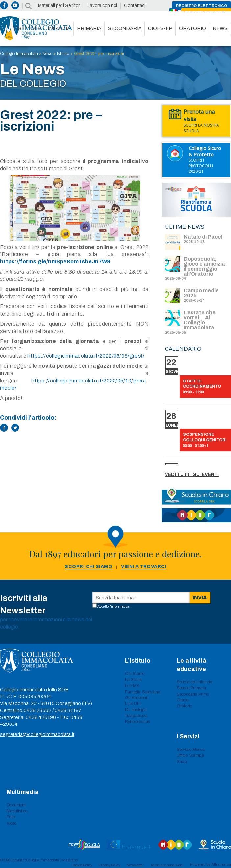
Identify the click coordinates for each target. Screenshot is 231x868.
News (220, 28)
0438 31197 (68, 710)
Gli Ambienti (137, 698)
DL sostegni (136, 710)
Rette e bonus (138, 722)
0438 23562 (38, 710)
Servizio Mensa (191, 750)
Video (12, 823)
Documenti (17, 805)
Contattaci (135, 5)
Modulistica (17, 811)
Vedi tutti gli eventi (192, 474)
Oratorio (192, 28)
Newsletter (135, 865)
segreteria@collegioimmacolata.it (37, 734)
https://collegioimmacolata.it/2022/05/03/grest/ (86, 356)
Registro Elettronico (202, 6)
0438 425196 (41, 717)
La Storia (133, 680)
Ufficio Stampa (190, 755)
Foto (11, 817)
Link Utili (133, 704)
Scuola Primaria (191, 688)
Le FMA (132, 686)
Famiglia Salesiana (143, 692)
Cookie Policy (82, 865)
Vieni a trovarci (144, 567)
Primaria (89, 28)
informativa (120, 606)
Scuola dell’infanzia (194, 682)
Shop (182, 762)
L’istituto (27, 28)
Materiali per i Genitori (59, 5)
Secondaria (125, 28)
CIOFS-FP (160, 28)
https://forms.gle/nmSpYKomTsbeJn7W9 (55, 262)
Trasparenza (136, 716)
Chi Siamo (135, 674)
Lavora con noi (102, 5)
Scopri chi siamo (89, 567)
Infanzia (59, 28)
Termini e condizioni (167, 865)
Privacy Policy (109, 865)
